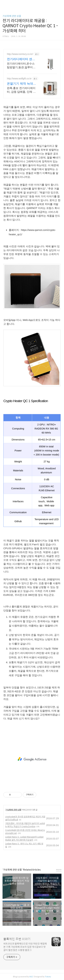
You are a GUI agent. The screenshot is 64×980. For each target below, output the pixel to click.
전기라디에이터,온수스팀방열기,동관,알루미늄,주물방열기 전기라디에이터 (22, 66)
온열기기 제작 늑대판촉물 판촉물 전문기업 (21, 84)
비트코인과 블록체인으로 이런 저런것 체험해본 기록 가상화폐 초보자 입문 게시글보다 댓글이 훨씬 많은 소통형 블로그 (25, 947)
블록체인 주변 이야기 (17, 939)
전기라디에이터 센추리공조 (21, 59)
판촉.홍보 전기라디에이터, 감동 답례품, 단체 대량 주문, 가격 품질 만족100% (21, 90)
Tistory (48, 977)
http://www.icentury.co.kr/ (20, 54)
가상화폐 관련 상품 (12, 16)
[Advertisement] (32, 759)
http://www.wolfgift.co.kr (19, 79)
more (59, 870)
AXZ (31, 977)
